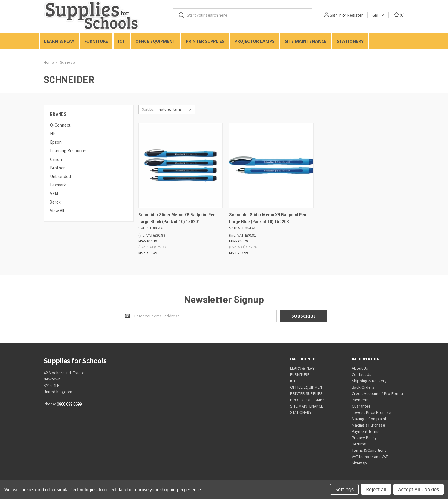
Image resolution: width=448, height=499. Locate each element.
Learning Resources (69, 151)
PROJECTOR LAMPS (255, 41)
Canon (56, 159)
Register (355, 15)
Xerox (55, 202)
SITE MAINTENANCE (306, 41)
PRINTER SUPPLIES (205, 41)
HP (53, 133)
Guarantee (361, 406)
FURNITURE (96, 41)
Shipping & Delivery (369, 381)
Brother (57, 168)
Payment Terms (366, 431)
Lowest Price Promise (371, 412)
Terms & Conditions (369, 450)
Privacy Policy (364, 438)
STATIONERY (350, 41)
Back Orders (363, 387)
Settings (344, 489)
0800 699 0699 (69, 404)
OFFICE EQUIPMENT (155, 41)
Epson (56, 142)
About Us (360, 368)
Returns (359, 444)
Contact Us (362, 374)
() (399, 15)
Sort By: (148, 109)
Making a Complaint (369, 419)
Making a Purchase (368, 425)
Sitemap (359, 463)
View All (57, 211)
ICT (122, 41)
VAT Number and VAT (370, 457)
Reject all (376, 489)
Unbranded (60, 176)
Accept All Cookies (419, 489)
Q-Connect (60, 125)
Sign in (336, 15)
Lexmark (58, 185)
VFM (54, 194)
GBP (378, 15)
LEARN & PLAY (59, 41)
